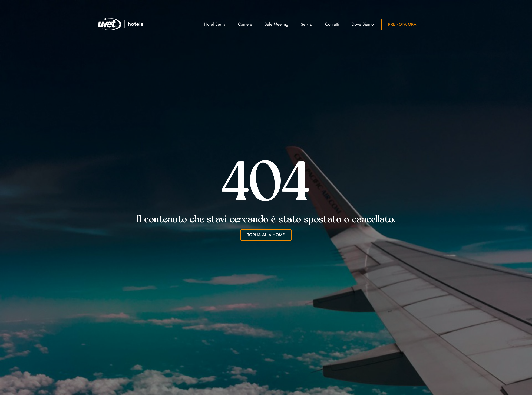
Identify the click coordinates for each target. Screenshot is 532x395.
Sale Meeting (276, 24)
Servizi (307, 24)
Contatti (332, 24)
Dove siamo (363, 24)
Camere (245, 24)
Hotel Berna (215, 24)
